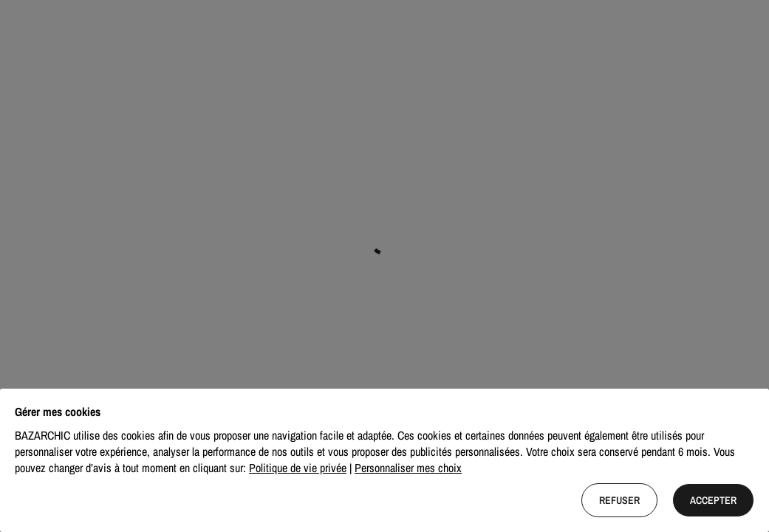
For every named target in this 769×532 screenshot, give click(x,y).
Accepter (713, 500)
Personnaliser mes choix (408, 468)
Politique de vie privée (298, 468)
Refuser (619, 500)
